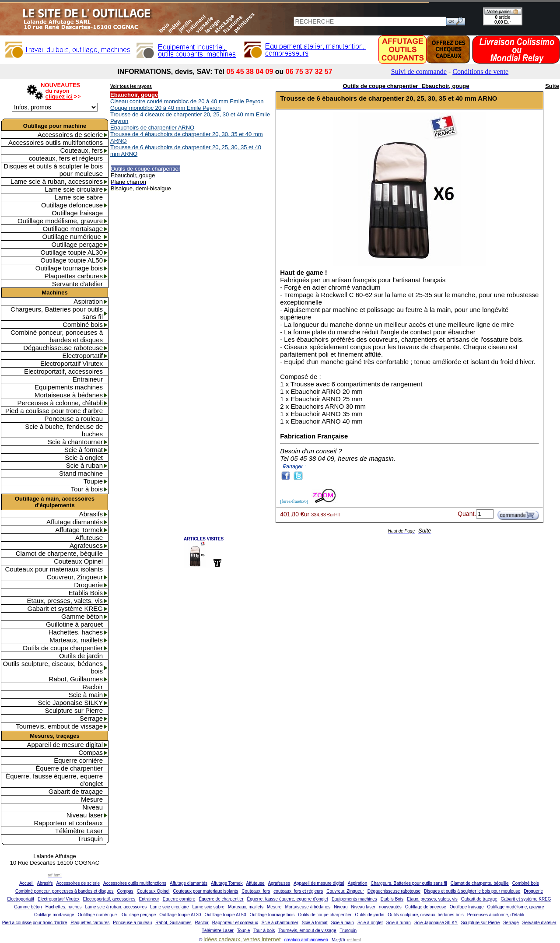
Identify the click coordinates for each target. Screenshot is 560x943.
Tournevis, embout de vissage (59, 726)
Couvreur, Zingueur (75, 577)
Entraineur (88, 379)
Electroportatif (82, 356)
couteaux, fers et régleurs (66, 158)
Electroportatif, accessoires (63, 371)
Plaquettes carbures (74, 276)
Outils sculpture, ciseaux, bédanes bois (53, 667)
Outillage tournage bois (69, 268)
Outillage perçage (77, 244)
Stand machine (81, 473)
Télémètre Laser (79, 831)
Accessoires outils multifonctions (56, 142)
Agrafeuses (86, 545)
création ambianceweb (306, 940)
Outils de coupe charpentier (63, 648)
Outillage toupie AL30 (72, 252)
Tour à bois (87, 489)
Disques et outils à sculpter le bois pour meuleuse (53, 170)
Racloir (93, 687)
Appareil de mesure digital (65, 745)
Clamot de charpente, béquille (59, 553)
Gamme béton (82, 616)
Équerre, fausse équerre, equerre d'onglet (54, 780)
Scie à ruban (84, 465)
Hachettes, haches (76, 632)
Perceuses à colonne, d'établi (60, 403)
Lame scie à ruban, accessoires (57, 181)
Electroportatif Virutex (72, 363)
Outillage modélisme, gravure (60, 221)
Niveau (93, 807)
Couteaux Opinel (78, 561)
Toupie (93, 481)
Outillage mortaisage (73, 229)
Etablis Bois (86, 593)
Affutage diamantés (75, 522)
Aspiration (88, 301)
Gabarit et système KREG (65, 608)
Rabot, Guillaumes (76, 679)
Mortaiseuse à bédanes (69, 395)
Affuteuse (89, 538)
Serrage (91, 718)
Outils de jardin (81, 656)
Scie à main (86, 695)
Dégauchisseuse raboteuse (63, 348)
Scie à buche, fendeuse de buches (64, 430)
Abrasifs (91, 514)
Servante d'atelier (77, 284)
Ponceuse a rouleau (74, 419)
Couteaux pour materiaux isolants (54, 569)
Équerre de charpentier (69, 768)
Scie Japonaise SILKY (70, 703)
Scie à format (84, 450)
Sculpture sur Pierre (74, 710)
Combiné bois (83, 324)
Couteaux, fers (81, 150)
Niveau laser (85, 815)
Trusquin (90, 839)
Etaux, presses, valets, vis (65, 601)
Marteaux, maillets (76, 640)
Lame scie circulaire (74, 189)
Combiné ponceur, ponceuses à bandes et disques (57, 336)
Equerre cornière (78, 760)
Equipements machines (69, 387)
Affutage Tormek (79, 530)
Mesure (92, 799)
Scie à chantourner (75, 442)
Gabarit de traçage (76, 791)
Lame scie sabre (79, 197)
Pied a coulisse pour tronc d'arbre (54, 411)
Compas (91, 752)
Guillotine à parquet (74, 624)
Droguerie (88, 585)
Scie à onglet (84, 457)
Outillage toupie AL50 (72, 260)
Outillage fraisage (77, 213)
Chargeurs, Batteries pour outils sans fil (57, 313)
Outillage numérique (73, 237)
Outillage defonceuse (72, 205)
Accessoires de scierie (70, 135)
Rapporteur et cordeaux (68, 823)
